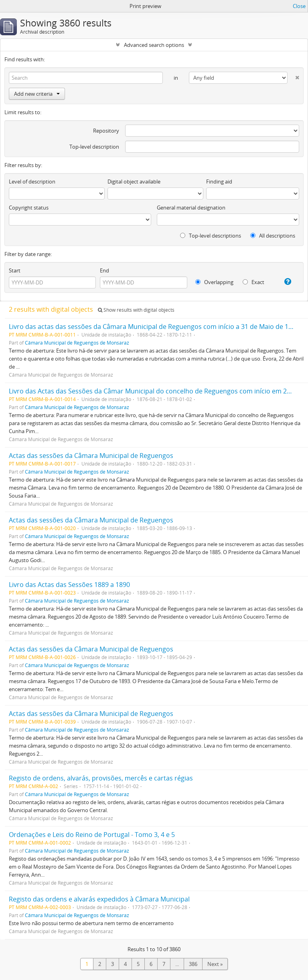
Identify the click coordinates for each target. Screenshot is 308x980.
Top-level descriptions (211, 236)
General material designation (191, 208)
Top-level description (94, 147)
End (104, 270)
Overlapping (214, 282)
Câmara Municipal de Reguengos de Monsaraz (77, 343)
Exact (253, 282)
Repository (106, 131)
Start (15, 270)
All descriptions (273, 236)
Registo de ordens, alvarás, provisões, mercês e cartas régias (101, 778)
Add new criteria (37, 94)
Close (299, 6)
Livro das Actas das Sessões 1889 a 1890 (69, 585)
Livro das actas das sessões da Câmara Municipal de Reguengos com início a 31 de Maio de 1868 (154, 327)
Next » (215, 964)
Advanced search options (154, 45)
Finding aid (219, 181)
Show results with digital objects (136, 310)
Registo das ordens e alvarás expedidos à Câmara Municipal (99, 899)
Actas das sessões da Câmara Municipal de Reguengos (91, 456)
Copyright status (29, 208)
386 (193, 964)
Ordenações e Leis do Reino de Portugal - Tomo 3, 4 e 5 (92, 835)
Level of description (32, 181)
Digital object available (134, 181)
